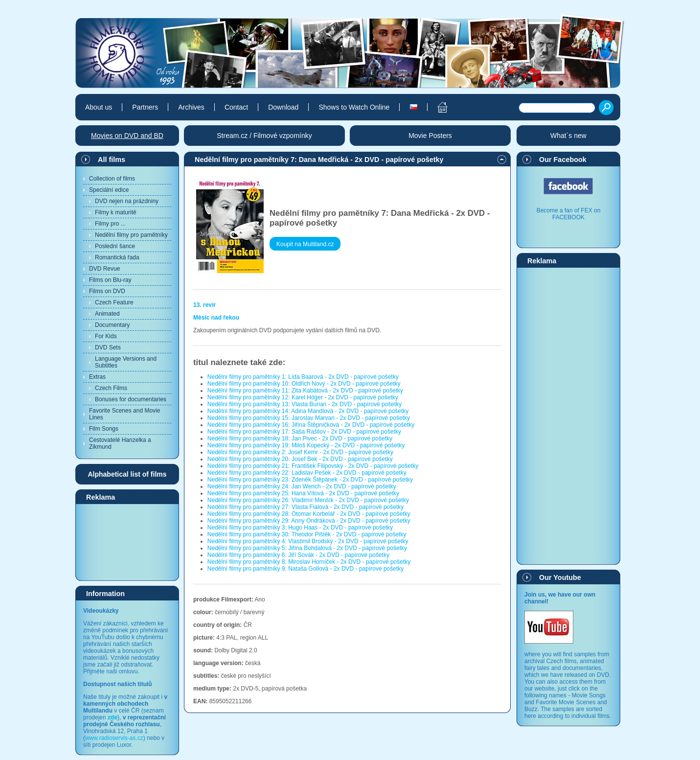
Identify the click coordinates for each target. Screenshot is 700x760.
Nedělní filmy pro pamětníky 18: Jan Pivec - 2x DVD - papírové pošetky (300, 438)
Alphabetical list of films (127, 474)
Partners (145, 107)
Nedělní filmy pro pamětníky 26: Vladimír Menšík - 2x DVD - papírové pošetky (308, 500)
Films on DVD (107, 291)
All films (112, 160)
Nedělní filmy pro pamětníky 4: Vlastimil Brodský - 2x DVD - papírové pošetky (308, 541)
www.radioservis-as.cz (114, 738)
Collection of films (112, 179)
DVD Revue (104, 269)
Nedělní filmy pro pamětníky (131, 235)
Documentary (112, 325)
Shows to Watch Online (354, 107)
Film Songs (104, 429)
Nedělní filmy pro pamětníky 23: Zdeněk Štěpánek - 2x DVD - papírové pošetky (310, 480)
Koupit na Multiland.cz (305, 244)
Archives (191, 107)
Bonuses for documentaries (131, 399)
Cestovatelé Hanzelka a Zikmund (120, 443)
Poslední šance (115, 246)
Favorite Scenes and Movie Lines (124, 414)
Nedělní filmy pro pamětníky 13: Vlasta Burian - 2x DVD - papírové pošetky (305, 404)
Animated (107, 314)
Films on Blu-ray (110, 280)
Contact (236, 107)
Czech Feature (114, 302)
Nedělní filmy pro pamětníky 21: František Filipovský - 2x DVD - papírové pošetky (313, 466)
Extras (97, 377)
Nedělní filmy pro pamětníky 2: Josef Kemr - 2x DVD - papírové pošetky (300, 452)
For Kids (106, 336)
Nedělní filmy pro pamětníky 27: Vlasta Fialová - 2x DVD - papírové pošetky (306, 507)
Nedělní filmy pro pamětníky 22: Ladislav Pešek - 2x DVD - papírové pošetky (307, 473)
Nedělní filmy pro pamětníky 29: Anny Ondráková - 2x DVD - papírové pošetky (309, 521)
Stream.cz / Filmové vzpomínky (264, 136)
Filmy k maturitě (116, 212)
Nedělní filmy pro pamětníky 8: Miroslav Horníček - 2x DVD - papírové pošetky (309, 562)
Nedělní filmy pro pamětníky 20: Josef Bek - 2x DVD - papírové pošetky (300, 459)
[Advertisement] (127, 542)
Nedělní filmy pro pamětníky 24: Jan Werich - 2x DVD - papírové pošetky (302, 486)
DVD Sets (108, 347)
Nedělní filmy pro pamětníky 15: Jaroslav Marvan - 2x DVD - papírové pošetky (309, 418)
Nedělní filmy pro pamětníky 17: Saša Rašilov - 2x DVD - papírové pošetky (304, 432)
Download (283, 107)
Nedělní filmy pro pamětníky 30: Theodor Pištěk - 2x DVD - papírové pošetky (307, 534)
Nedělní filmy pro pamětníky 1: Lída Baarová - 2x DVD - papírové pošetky (303, 377)
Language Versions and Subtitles (126, 362)
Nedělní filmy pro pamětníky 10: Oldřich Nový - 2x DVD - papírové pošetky (304, 384)
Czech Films (111, 388)
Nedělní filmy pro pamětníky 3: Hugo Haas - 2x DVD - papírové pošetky (300, 528)
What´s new (568, 136)
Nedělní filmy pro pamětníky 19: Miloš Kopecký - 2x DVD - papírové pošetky (306, 445)
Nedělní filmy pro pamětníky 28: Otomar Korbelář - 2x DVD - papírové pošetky (309, 514)
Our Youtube (560, 577)
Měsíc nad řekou (216, 318)
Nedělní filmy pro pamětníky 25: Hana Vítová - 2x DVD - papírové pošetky (303, 493)
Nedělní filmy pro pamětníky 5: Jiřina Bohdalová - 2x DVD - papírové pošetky (307, 548)
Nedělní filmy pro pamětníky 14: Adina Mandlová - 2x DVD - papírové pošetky (308, 411)
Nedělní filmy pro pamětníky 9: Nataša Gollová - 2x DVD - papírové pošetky (306, 569)
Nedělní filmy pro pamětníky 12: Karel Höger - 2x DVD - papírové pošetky (303, 397)
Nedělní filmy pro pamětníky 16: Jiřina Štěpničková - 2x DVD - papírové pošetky (311, 425)
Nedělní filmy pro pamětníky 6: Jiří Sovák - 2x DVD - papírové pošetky (298, 555)
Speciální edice (109, 190)
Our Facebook (563, 160)
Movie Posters (430, 136)
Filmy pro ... (110, 224)
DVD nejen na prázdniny (127, 201)
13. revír (204, 305)
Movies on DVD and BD (127, 136)
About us (99, 107)
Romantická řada (117, 257)
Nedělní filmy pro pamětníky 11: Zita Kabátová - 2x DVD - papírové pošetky (305, 391)
